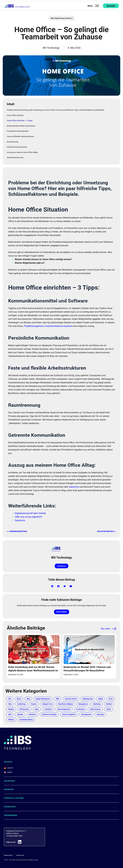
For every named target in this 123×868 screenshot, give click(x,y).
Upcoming (50, 723)
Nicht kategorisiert (94, 713)
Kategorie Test (61, 707)
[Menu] (97, 6)
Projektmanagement (34, 326)
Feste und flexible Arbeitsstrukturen (20, 136)
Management (100, 707)
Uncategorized (35, 723)
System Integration (16, 723)
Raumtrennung (13, 142)
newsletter (77, 713)
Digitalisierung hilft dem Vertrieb (30, 513)
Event (11, 707)
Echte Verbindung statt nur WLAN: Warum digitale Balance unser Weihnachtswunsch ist (31, 670)
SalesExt (65, 718)
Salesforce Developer (97, 718)
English (108, 702)
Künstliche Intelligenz (80, 707)
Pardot (44, 718)
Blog (30, 702)
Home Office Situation (15, 115)
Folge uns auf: (12, 845)
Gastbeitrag (33, 707)
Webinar (63, 723)
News (65, 713)
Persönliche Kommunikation (18, 131)
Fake (20, 707)
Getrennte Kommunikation (17, 147)
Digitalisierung (59, 18)
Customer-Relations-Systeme (58, 326)
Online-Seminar (29, 718)
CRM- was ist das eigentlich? (29, 517)
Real (54, 718)
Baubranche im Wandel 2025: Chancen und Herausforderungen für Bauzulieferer (88, 670)
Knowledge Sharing (80, 723)
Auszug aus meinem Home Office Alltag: (22, 152)
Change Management (45, 702)
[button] (52, 586)
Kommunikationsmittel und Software (21, 126)
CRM (51, 18)
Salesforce (70, 18)
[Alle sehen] (114, 629)
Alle (10, 702)
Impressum (22, 859)
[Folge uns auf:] (21, 845)
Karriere (46, 707)
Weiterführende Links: (15, 157)
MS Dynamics (51, 713)
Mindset (25, 713)
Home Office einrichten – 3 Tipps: (20, 120)
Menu (89, 6)
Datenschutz (9, 859)
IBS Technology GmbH (19, 863)
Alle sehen (105, 629)
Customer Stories (76, 702)
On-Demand (13, 718)
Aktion (20, 702)
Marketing (12, 713)
